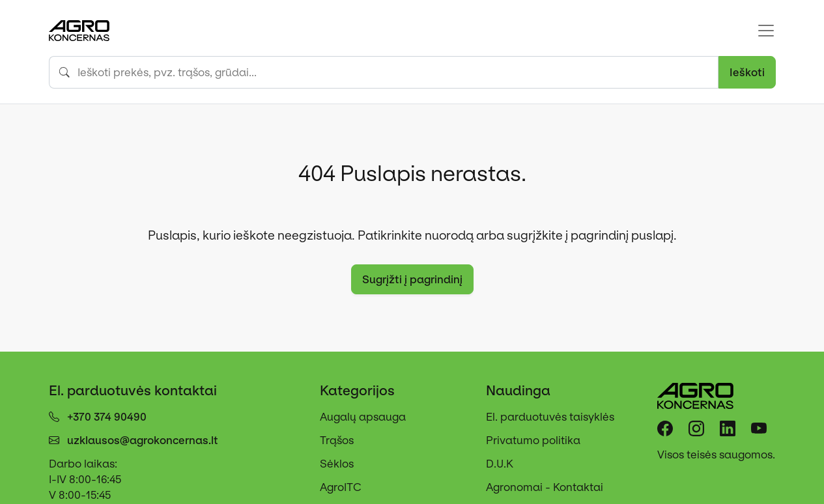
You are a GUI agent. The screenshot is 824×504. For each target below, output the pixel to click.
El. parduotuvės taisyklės (550, 417)
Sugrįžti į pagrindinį (412, 279)
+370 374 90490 (107, 417)
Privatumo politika (533, 440)
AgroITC (341, 487)
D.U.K (500, 464)
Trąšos (337, 440)
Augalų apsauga (363, 417)
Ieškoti (747, 72)
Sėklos (337, 464)
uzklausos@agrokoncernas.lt (143, 440)
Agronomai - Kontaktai (545, 487)
